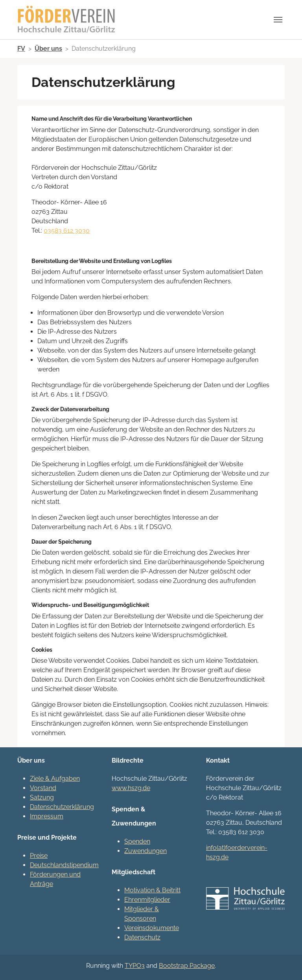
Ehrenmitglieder (147, 900)
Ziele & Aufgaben (55, 779)
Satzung (42, 797)
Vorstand (43, 788)
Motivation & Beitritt (152, 890)
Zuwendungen (145, 851)
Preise (39, 856)
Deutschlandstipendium (64, 865)
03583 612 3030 (67, 231)
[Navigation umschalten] (278, 20)
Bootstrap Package (187, 966)
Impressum (47, 816)
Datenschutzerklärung (62, 807)
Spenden (137, 841)
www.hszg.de (131, 788)
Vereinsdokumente (152, 928)
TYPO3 (135, 966)
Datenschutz (142, 937)
